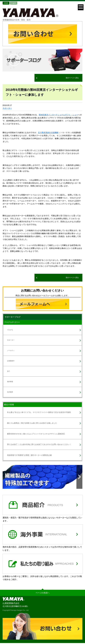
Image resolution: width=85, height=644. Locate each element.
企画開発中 (11, 361)
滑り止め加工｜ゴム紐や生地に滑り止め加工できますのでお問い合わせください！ (39, 444)
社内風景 (10, 392)
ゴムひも (10, 330)
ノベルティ (11, 350)
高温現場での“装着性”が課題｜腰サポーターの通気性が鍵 (29, 455)
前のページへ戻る (72, 78)
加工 (9, 371)
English (14, 3)
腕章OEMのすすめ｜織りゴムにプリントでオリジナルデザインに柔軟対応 (36, 434)
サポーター (7, 108)
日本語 (6, 3)
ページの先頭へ (43, 593)
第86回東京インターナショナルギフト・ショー (58, 115)
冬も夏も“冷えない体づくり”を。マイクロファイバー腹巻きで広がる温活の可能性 (39, 412)
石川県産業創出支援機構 (48, 133)
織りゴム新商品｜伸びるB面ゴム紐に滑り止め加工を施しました (32, 423)
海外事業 (10, 382)
